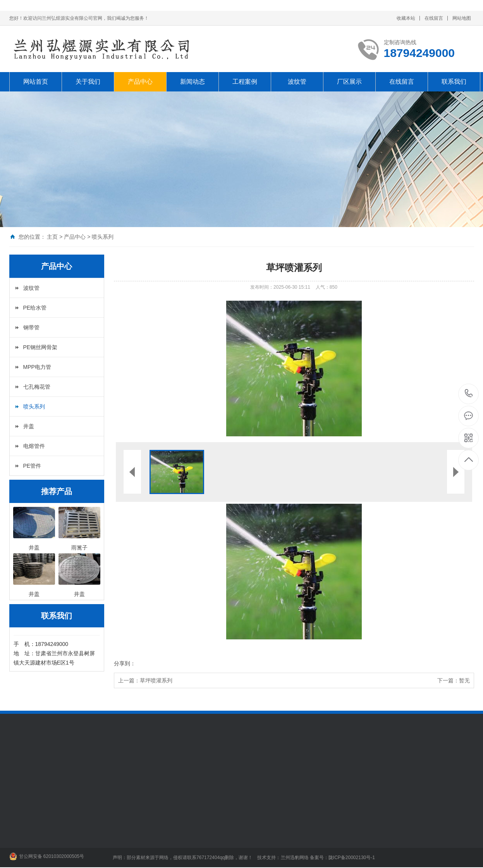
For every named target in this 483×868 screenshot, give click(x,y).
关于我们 (88, 82)
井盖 (29, 426)
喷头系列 (103, 237)
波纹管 (297, 82)
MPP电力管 (37, 367)
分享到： (125, 663)
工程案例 (245, 82)
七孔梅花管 (37, 387)
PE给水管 (35, 308)
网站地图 (462, 18)
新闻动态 (193, 82)
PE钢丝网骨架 (40, 347)
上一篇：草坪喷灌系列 (145, 680)
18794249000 (469, 394)
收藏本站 (406, 18)
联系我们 (454, 82)
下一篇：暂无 (454, 680)
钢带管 (31, 327)
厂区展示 (349, 82)
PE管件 (32, 466)
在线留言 (434, 18)
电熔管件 (34, 446)
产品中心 (140, 82)
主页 (52, 237)
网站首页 (36, 82)
